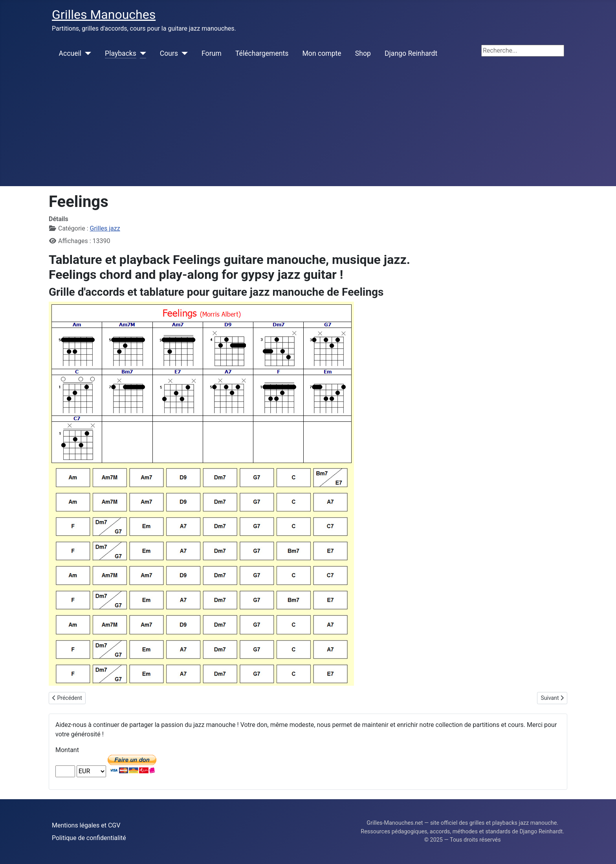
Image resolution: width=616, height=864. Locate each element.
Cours (169, 53)
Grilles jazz (105, 228)
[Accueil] (86, 53)
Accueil (70, 53)
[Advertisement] (308, 127)
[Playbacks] (141, 53)
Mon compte (322, 53)
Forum (212, 53)
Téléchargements (262, 53)
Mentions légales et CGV (86, 825)
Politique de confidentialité (89, 838)
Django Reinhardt (411, 53)
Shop (363, 53)
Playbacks (121, 53)
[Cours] (183, 53)
